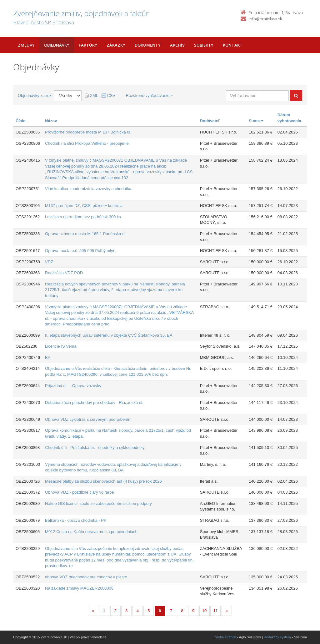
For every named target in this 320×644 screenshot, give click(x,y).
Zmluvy (26, 45)
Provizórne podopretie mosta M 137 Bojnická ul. (88, 132)
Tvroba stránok (225, 637)
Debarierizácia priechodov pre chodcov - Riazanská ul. (94, 402)
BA (48, 357)
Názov (51, 121)
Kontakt (233, 45)
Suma (256, 121)
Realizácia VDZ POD (64, 273)
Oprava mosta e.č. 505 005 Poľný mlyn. (81, 251)
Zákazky (116, 45)
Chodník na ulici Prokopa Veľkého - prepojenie (87, 143)
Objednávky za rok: (35, 96)
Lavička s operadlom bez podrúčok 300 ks (83, 217)
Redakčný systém (277, 637)
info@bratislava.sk (265, 19)
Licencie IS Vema (61, 346)
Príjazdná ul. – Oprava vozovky (73, 386)
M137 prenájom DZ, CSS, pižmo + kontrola (84, 206)
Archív (177, 45)
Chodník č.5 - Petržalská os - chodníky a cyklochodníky (95, 448)
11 (215, 611)
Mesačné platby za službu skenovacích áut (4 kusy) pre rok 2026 (103, 481)
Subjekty (204, 45)
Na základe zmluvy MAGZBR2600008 (79, 588)
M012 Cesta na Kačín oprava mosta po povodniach (91, 532)
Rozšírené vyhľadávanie (150, 96)
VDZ (49, 262)
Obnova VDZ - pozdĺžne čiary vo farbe (79, 492)
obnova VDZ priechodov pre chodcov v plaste (86, 577)
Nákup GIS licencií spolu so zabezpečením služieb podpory (98, 503)
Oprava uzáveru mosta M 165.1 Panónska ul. (86, 234)
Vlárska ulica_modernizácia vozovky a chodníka (88, 189)
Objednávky (57, 45)
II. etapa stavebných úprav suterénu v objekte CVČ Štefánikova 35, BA (109, 335)
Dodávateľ (210, 121)
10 (204, 611)
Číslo (21, 121)
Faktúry (88, 45)
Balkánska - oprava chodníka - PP (76, 520)
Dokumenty (148, 45)
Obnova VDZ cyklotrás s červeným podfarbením (88, 419)
